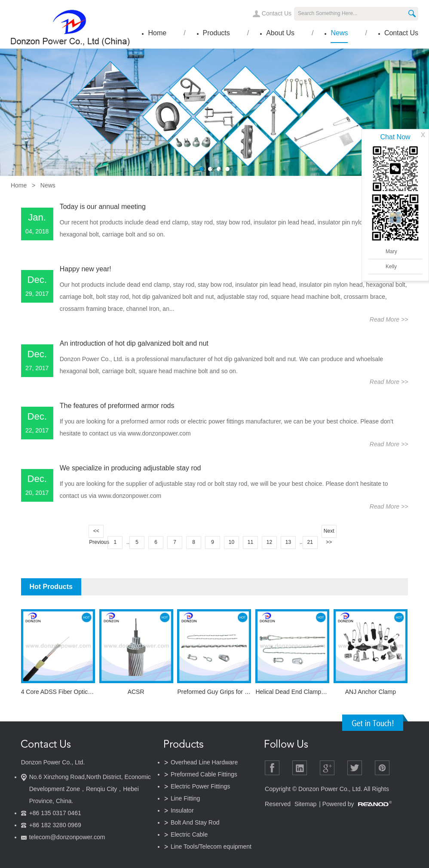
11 (250, 542)
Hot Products (51, 587)
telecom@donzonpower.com (67, 837)
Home (157, 33)
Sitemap (305, 804)
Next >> (329, 533)
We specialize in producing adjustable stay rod (130, 468)
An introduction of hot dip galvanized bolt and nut (134, 343)
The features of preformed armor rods (117, 406)
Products (216, 33)
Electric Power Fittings (200, 786)
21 (310, 542)
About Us (280, 33)
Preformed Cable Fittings (204, 774)
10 (231, 542)
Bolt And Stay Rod (195, 822)
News (339, 33)
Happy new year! (86, 269)
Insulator (182, 810)
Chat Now (395, 137)
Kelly (391, 267)
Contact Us (277, 13)
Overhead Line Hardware (204, 762)
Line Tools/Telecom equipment (211, 847)
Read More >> (389, 319)
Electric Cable (189, 834)
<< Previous (96, 533)
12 (269, 542)
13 (288, 542)
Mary (391, 252)
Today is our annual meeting (103, 207)
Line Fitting (185, 798)
